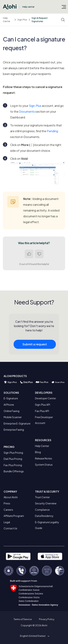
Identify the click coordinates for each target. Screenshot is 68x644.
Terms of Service (23, 619)
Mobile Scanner (13, 417)
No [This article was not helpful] (39, 254)
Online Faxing (12, 411)
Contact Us (10, 528)
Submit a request (35, 346)
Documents (27, 111)
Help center (28, 7)
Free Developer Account (44, 420)
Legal (7, 522)
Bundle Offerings (14, 471)
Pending (52, 131)
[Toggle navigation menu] (64, 7)
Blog (38, 452)
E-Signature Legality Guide (47, 525)
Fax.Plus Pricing (13, 465)
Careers (8, 510)
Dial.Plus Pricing (13, 459)
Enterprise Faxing (14, 430)
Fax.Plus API (42, 411)
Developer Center (46, 398)
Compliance (42, 510)
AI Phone (9, 405)
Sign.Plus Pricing (13, 453)
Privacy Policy (47, 619)
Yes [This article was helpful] (29, 254)
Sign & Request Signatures (40, 20)
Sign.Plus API (43, 405)
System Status (44, 465)
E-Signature (11, 398)
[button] (34, 636)
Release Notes (44, 458)
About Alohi (11, 497)
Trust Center (42, 497)
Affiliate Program (14, 516)
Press (7, 503)
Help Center (7, 20)
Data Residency (44, 516)
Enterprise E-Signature (17, 423)
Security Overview (46, 503)
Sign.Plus (22, 20)
